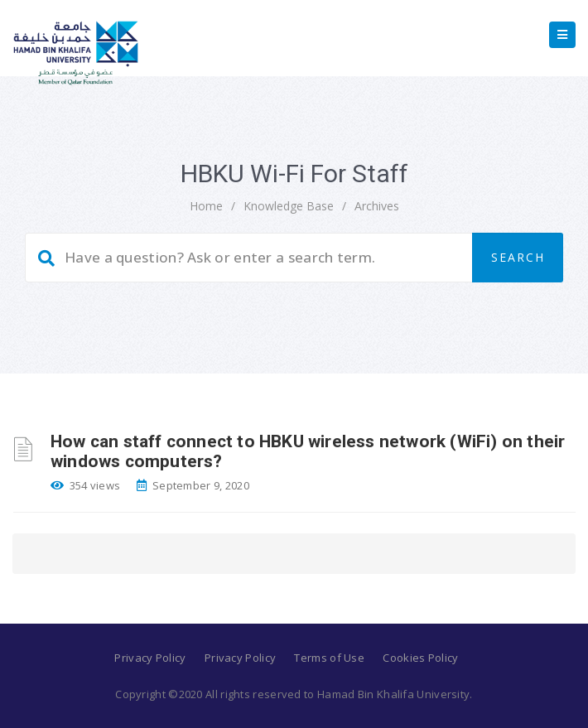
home (206, 206)
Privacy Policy (150, 658)
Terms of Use (329, 658)
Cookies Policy (420, 658)
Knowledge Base (289, 206)
